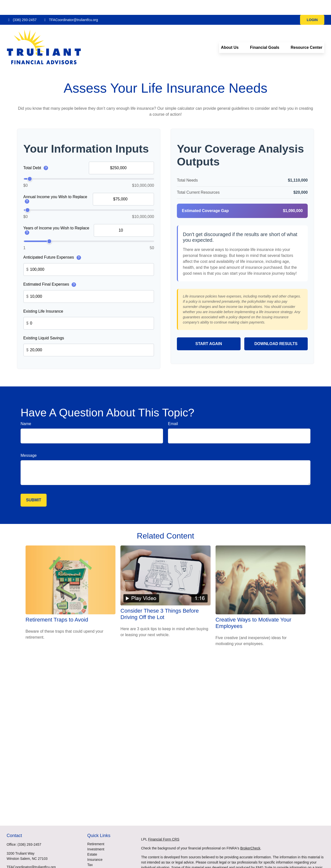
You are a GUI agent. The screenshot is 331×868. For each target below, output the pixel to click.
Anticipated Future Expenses (52, 243)
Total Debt (36, 153)
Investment (96, 834)
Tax (90, 850)
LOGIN (312, 5)
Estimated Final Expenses (50, 270)
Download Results (276, 329)
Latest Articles (98, 866)
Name (26, 409)
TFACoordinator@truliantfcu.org (70, 5)
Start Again (209, 329)
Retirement (96, 829)
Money (92, 855)
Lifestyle (94, 860)
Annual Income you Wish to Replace (55, 184)
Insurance (95, 845)
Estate (92, 840)
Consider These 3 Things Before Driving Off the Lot (160, 599)
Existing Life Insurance (43, 296)
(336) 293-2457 (22, 5)
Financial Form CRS (164, 824)
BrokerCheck (250, 833)
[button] (230, 33)
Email (173, 409)
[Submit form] (34, 485)
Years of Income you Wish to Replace (56, 216)
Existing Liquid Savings (44, 323)
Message (29, 441)
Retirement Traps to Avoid (57, 605)
